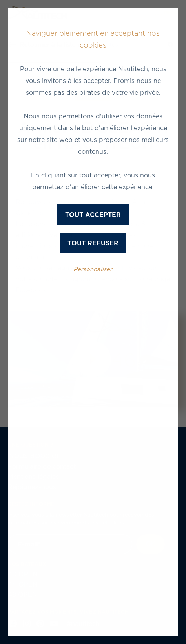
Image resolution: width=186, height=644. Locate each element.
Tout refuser (93, 243)
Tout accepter (93, 215)
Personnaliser (93, 269)
